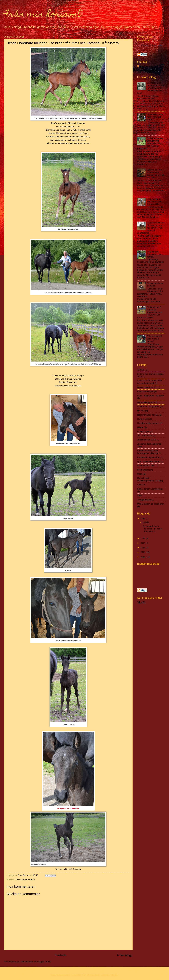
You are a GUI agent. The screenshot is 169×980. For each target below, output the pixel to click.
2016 (143, 518)
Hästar (140, 427)
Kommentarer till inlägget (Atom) (36, 962)
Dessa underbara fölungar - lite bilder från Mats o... (152, 529)
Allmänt (141, 370)
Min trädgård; (143, 470)
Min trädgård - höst (146, 466)
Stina (140, 495)
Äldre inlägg (125, 955)
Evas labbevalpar (145, 391)
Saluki (140, 485)
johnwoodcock (93, 975)
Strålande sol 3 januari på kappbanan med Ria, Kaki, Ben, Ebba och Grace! (150, 312)
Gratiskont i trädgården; (148, 406)
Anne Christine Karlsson (144, 45)
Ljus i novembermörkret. (149, 461)
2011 (143, 557)
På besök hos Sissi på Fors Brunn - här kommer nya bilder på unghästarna (151, 228)
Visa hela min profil (146, 70)
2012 (143, 552)
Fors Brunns (146, 66)
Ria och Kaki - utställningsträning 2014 (148, 479)
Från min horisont (43, 15)
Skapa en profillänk (157, 45)
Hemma (141, 411)
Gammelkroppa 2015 (147, 402)
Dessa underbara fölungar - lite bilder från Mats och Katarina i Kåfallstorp (150, 143)
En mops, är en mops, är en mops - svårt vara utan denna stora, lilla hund (151, 88)
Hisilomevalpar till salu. (148, 415)
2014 (143, 543)
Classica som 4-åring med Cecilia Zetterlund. (149, 382)
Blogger (114, 975)
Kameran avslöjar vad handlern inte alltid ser (148, 452)
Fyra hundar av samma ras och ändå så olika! (154, 201)
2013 (143, 547)
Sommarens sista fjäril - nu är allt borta (155, 117)
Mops (140, 474)
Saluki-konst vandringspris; (150, 489)
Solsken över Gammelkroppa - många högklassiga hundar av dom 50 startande (150, 257)
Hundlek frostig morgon (148, 423)
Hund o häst (143, 419)
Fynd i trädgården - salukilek (151, 396)
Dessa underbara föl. (25, 879)
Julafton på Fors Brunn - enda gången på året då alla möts (156, 174)
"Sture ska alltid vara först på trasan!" (154, 339)
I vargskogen (143, 431)
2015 (143, 538)
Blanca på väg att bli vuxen (155, 284)
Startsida (60, 955)
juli (145, 522)
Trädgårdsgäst (144, 500)
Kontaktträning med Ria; (149, 457)
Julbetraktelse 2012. (147, 440)
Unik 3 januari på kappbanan (151, 504)
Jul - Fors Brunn (145, 436)
